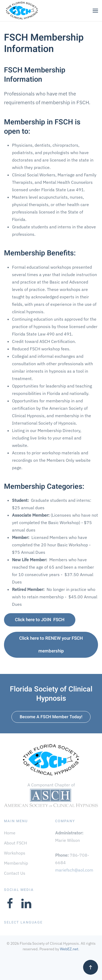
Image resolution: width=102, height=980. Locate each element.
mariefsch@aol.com (74, 870)
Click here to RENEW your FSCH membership (51, 645)
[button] (95, 11)
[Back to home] (22, 11)
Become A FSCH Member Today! (51, 717)
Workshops (15, 853)
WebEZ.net (69, 949)
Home (10, 833)
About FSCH (15, 843)
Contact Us (15, 873)
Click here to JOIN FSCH (40, 620)
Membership (16, 863)
